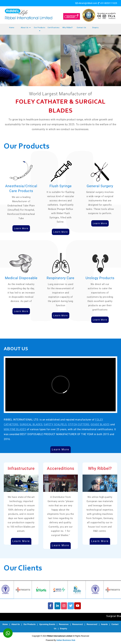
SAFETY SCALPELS (55, 424)
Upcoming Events (47, 624)
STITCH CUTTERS (79, 424)
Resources (64, 624)
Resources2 (92, 624)
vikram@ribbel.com (88, 3)
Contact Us (81, 28)
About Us (26, 28)
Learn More (60, 449)
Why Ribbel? (68, 28)
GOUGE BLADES (100, 424)
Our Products (40, 29)
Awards (104, 624)
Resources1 (78, 624)
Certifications (53, 28)
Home (12, 28)
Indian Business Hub (66, 640)
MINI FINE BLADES (15, 429)
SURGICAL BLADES (31, 424)
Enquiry (95, 28)
